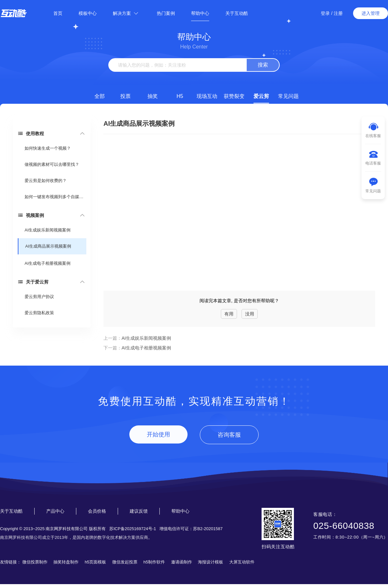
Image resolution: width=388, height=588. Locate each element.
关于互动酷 (237, 13)
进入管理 (371, 13)
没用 (250, 314)
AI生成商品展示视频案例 (48, 246)
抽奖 (153, 96)
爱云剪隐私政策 (39, 313)
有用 (229, 314)
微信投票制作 (35, 562)
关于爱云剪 (33, 282)
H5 (180, 96)
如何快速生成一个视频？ (48, 148)
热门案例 (166, 13)
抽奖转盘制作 (66, 562)
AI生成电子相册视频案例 (48, 263)
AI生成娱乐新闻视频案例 (48, 230)
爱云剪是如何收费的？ (46, 181)
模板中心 (88, 13)
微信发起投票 (125, 562)
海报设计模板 (210, 562)
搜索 (263, 65)
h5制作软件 (154, 562)
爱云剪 (261, 96)
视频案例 (31, 215)
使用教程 (31, 133)
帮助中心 (200, 13)
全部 (100, 96)
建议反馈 (139, 511)
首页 (58, 13)
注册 (338, 13)
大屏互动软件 (242, 562)
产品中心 (55, 511)
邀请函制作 (182, 562)
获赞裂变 (234, 96)
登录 (325, 13)
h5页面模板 (95, 562)
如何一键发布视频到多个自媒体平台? (55, 197)
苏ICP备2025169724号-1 (133, 529)
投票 (125, 96)
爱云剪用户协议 (39, 297)
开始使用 (158, 434)
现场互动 (207, 96)
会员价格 (97, 511)
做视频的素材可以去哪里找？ (52, 164)
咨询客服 (229, 435)
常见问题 (288, 96)
